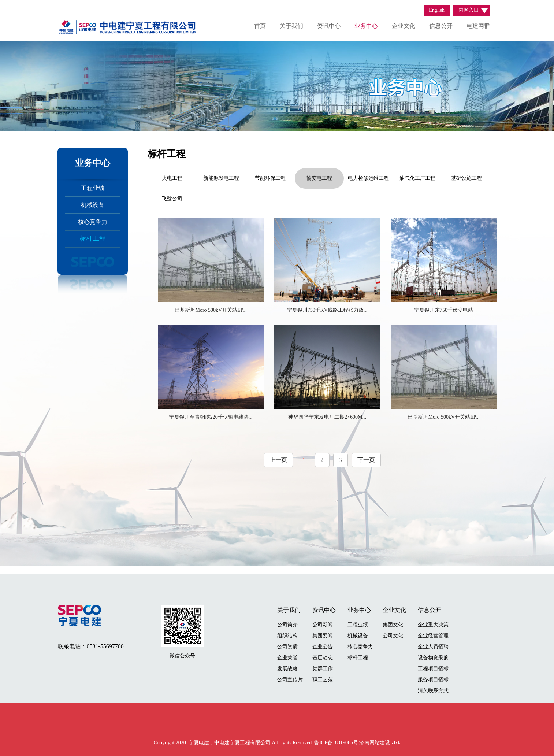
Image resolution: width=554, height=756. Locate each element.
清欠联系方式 (433, 691)
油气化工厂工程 (417, 178)
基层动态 (323, 658)
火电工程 (172, 178)
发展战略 (287, 669)
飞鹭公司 (172, 199)
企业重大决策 (433, 625)
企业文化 (404, 26)
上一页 (278, 460)
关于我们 (291, 26)
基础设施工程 (466, 178)
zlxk (396, 743)
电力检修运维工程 (368, 178)
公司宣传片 (290, 680)
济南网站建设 (375, 743)
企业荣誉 (287, 658)
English (437, 10)
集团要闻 (323, 636)
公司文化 (393, 636)
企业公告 (323, 647)
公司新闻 (323, 625)
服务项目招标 (433, 680)
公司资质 (287, 647)
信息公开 (441, 26)
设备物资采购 (433, 658)
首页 (260, 26)
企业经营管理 (433, 636)
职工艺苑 (323, 680)
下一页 (366, 460)
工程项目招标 (433, 669)
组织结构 (287, 636)
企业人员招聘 (433, 647)
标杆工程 (93, 238)
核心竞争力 (93, 222)
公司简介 (287, 625)
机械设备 (93, 205)
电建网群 (478, 26)
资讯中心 (329, 26)
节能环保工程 (270, 178)
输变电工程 (319, 178)
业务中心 (366, 26)
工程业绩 (93, 188)
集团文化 (393, 625)
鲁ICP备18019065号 (337, 743)
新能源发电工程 (221, 178)
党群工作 (323, 669)
